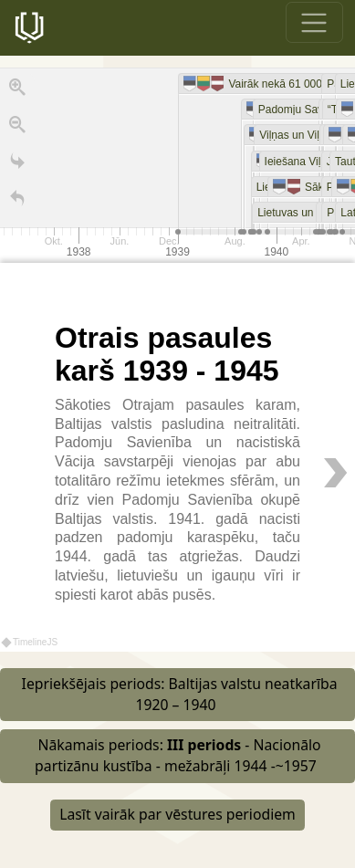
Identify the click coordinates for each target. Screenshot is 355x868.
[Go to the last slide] (17, 165)
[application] (177, 165)
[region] (177, 360)
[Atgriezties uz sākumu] (17, 203)
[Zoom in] (17, 91)
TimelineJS (30, 642)
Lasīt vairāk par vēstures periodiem (177, 814)
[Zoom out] (17, 129)
